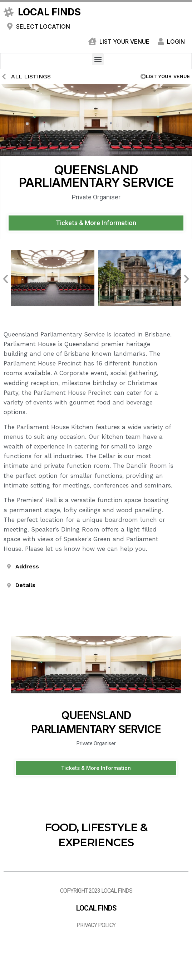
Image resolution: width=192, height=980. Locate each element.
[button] (98, 59)
